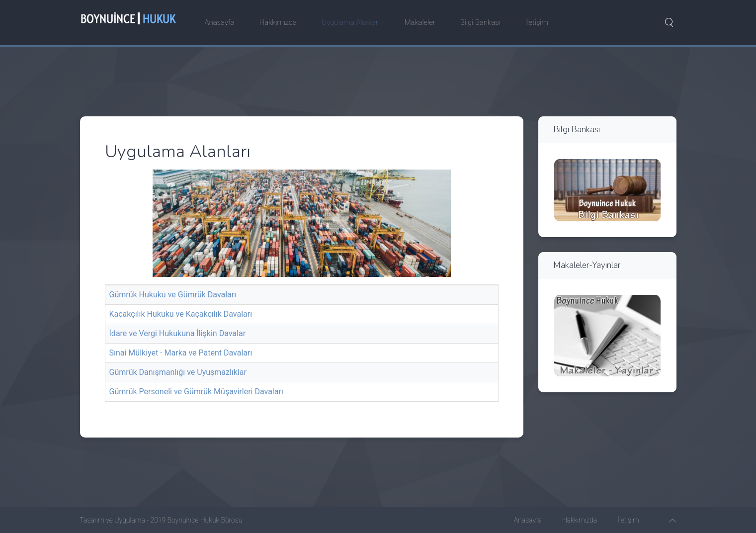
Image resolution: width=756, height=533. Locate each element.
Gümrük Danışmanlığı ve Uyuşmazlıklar (178, 372)
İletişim (537, 22)
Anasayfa (220, 22)
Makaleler (420, 22)
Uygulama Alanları (351, 22)
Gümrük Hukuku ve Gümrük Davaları (173, 295)
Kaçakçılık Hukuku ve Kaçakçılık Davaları (181, 314)
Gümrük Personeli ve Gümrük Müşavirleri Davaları (196, 392)
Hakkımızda (278, 22)
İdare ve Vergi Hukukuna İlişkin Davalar (178, 333)
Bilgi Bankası (480, 22)
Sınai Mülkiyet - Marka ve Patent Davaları (181, 353)
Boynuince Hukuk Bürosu (205, 520)
